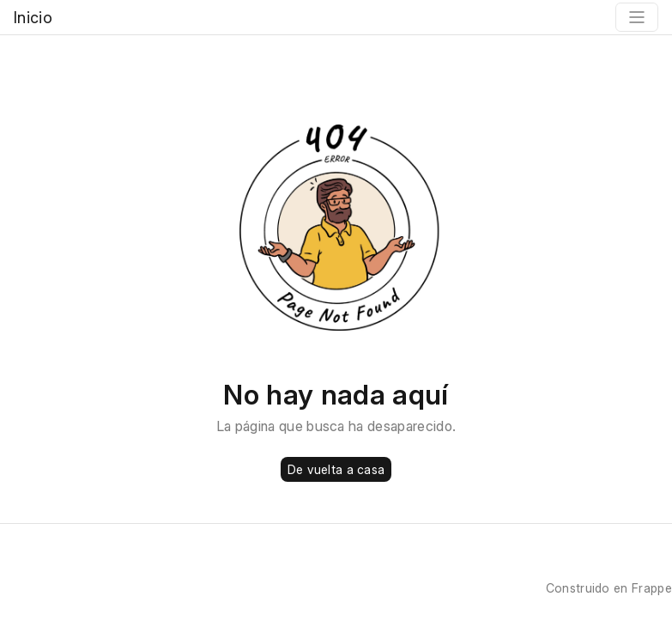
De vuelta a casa (336, 469)
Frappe (652, 588)
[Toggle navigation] (637, 17)
